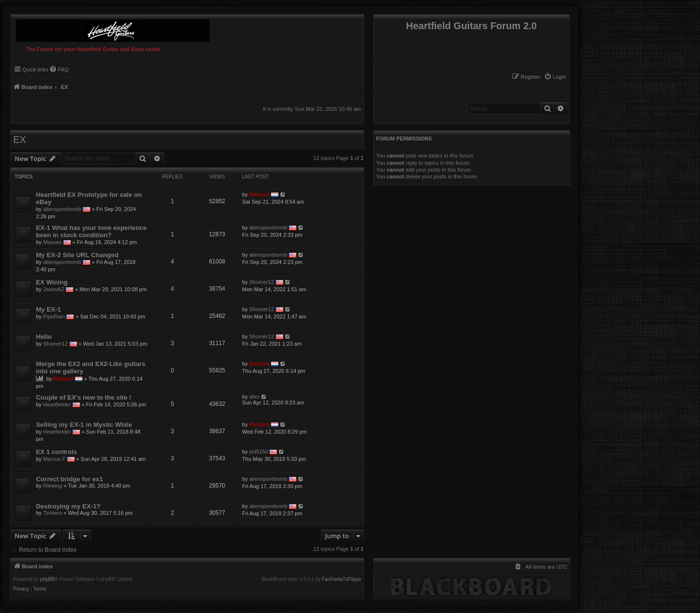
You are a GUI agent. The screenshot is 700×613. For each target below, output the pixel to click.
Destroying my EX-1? (68, 506)
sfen (254, 397)
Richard (259, 194)
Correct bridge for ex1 (70, 479)
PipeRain (54, 316)
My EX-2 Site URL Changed (77, 255)
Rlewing (53, 486)
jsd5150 (259, 452)
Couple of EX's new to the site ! (84, 397)
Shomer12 (262, 282)
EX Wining (52, 282)
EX (20, 140)
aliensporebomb (62, 209)
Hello (44, 337)
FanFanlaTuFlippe (341, 579)
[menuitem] (555, 77)
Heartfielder (57, 404)
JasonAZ (54, 289)
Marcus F (54, 459)
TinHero (53, 513)
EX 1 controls (56, 452)
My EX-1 (48, 309)
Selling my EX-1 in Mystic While (84, 425)
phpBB (48, 579)
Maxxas (52, 242)
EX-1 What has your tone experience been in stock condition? (91, 231)
